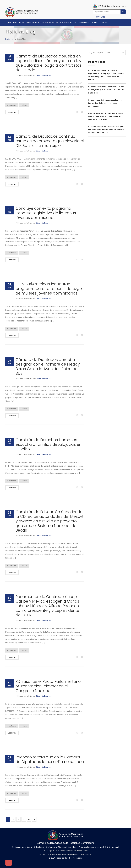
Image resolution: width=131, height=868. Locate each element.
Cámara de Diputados (44, 75)
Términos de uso (46, 854)
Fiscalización (48, 23)
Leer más (12, 112)
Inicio (9, 23)
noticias (24, 105)
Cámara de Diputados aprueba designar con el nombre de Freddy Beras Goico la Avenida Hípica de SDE (48, 367)
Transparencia (84, 23)
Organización (33, 23)
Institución (19, 23)
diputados (12, 105)
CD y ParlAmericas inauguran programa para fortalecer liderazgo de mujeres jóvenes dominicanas (49, 289)
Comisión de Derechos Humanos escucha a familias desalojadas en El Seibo (49, 444)
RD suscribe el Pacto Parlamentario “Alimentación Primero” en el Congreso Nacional (48, 686)
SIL (75, 23)
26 (29, 819)
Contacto (104, 23)
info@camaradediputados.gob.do (75, 851)
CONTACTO (101, 17)
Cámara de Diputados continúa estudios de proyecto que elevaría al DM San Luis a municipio (50, 141)
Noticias (95, 23)
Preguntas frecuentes (83, 854)
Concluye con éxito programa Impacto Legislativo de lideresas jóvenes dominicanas (46, 213)
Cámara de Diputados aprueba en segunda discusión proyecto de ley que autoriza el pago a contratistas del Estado (49, 63)
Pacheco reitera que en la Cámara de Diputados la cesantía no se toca (50, 759)
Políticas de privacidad (63, 854)
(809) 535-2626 (53, 851)
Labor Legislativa (64, 23)
